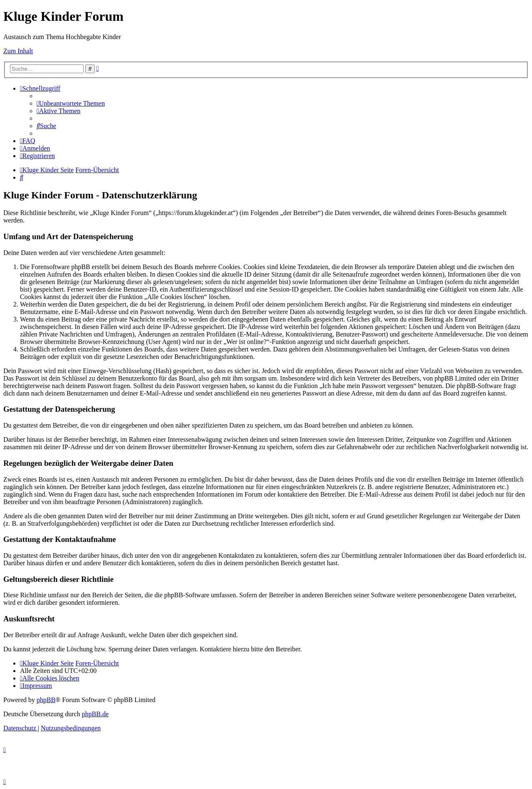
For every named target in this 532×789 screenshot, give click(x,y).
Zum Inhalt (18, 51)
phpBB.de (95, 714)
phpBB (46, 700)
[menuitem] (71, 103)
